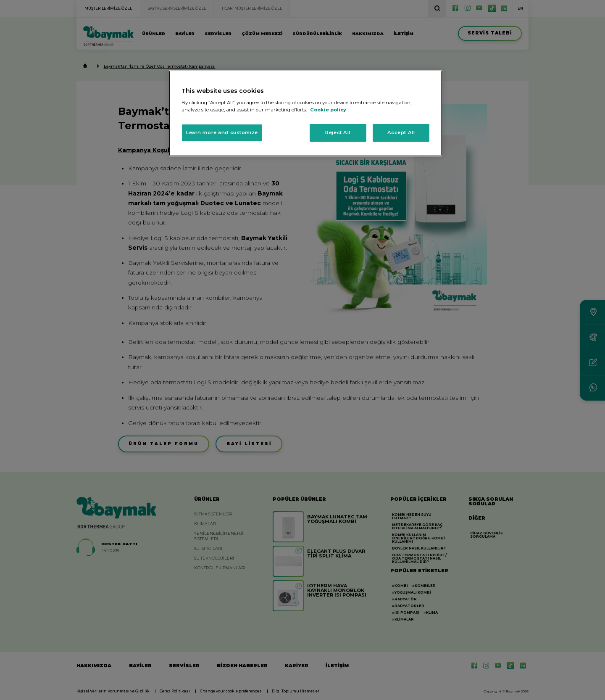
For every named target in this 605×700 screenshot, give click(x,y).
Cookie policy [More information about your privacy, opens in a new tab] (328, 110)
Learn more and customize (222, 132)
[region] (305, 114)
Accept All (401, 132)
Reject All (338, 132)
